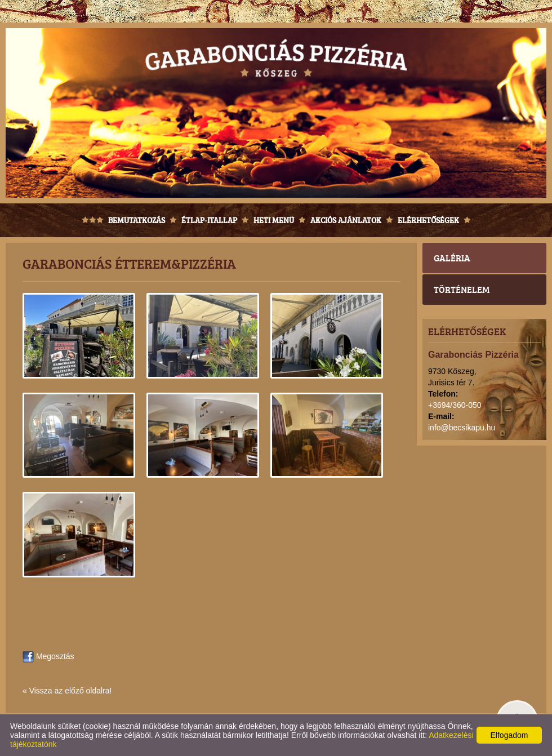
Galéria (452, 258)
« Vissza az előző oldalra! (67, 691)
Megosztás (48, 656)
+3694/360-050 (455, 405)
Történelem (462, 289)
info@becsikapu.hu (462, 428)
